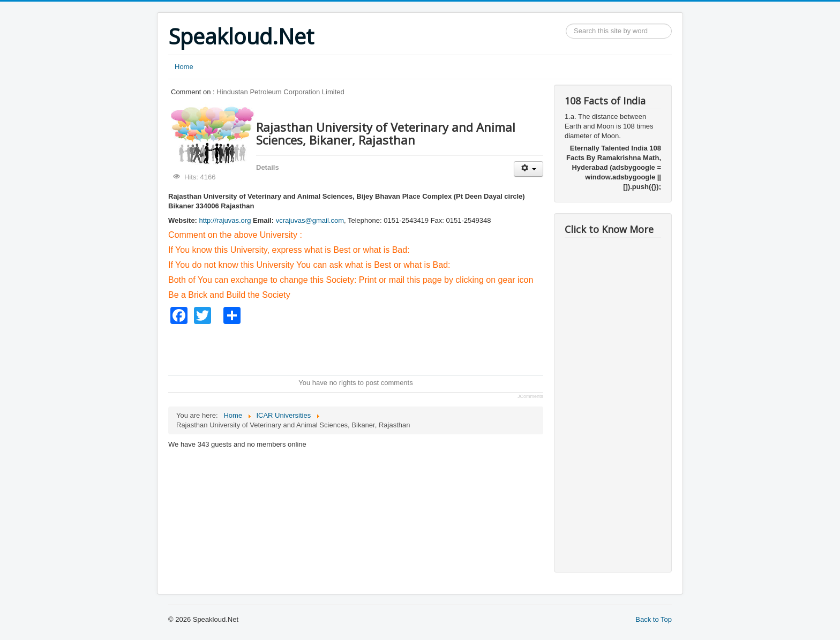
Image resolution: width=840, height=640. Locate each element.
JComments (530, 396)
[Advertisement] (363, 348)
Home (184, 67)
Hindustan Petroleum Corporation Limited (280, 92)
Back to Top (654, 619)
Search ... (566, 24)
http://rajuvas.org (225, 220)
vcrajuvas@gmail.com (310, 220)
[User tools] (528, 169)
